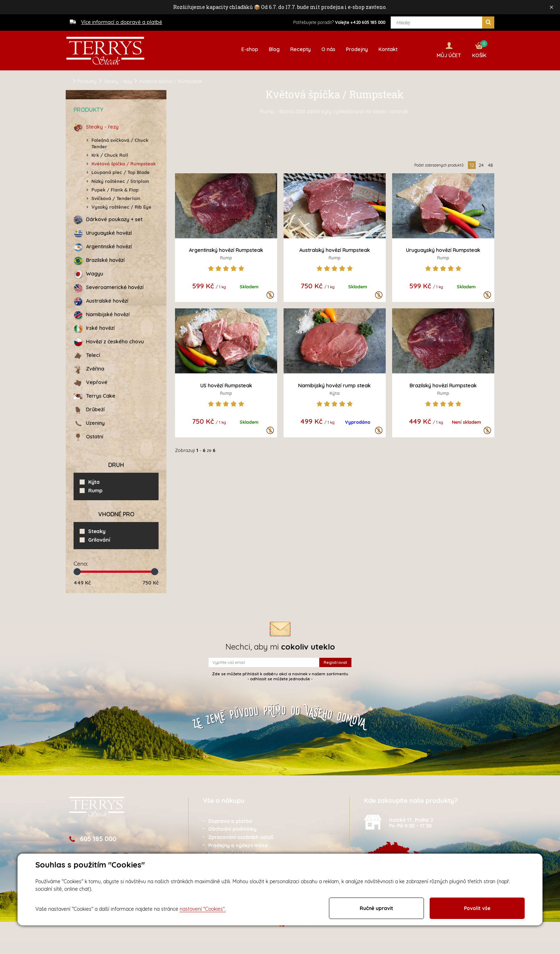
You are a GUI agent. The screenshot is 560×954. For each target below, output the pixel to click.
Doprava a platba (230, 820)
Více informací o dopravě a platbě (122, 22)
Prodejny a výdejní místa (238, 844)
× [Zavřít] (551, 7)
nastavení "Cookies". (203, 909)
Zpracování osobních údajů (241, 836)
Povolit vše (477, 908)
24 (481, 164)
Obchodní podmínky (232, 828)
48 (490, 164)
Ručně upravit (376, 908)
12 (472, 164)
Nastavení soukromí (232, 853)
